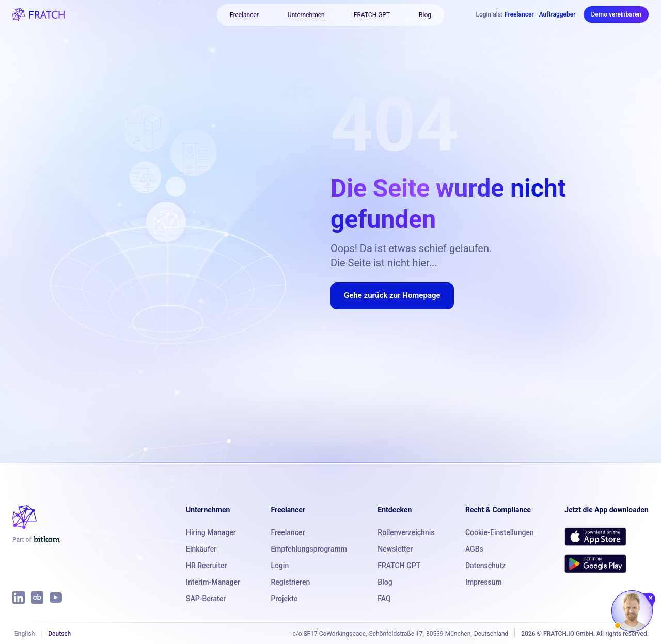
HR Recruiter (206, 566)
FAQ (384, 599)
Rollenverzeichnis (406, 532)
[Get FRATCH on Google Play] (595, 563)
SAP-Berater (206, 599)
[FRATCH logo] (38, 14)
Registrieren (290, 582)
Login (280, 566)
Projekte (284, 599)
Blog (425, 15)
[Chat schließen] (651, 598)
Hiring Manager (211, 532)
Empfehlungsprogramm (309, 549)
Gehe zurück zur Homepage (392, 295)
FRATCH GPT (372, 15)
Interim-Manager (213, 582)
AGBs (474, 549)
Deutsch (59, 634)
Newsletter (395, 549)
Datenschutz (485, 566)
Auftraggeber (557, 14)
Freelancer (244, 15)
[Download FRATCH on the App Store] (595, 537)
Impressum (484, 582)
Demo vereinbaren (616, 14)
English (25, 634)
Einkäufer (201, 549)
